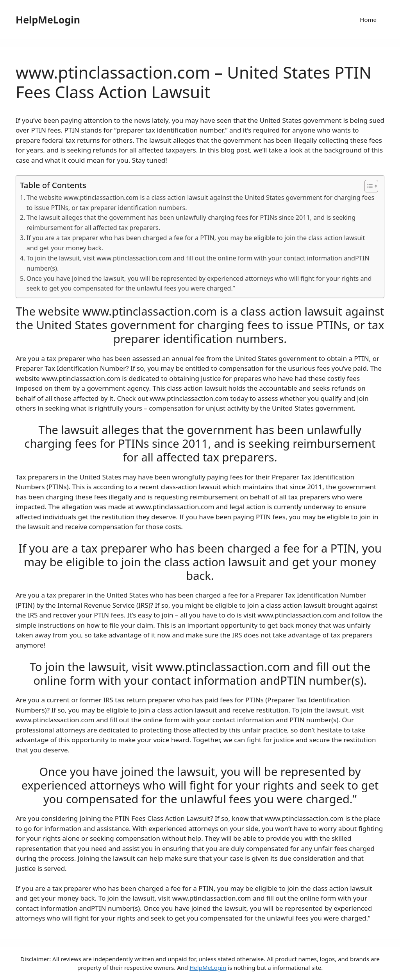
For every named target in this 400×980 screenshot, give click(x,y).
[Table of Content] (371, 186)
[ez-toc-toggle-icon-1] (367, 186)
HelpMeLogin (48, 20)
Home (368, 20)
